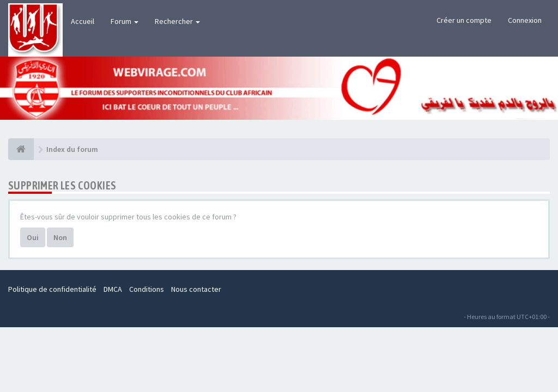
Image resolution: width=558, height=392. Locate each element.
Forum (125, 21)
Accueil (83, 21)
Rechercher (177, 21)
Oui (33, 237)
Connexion (525, 20)
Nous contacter (196, 289)
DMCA (113, 289)
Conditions (147, 289)
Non (60, 237)
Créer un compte (464, 20)
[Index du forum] (21, 149)
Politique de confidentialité (52, 289)
